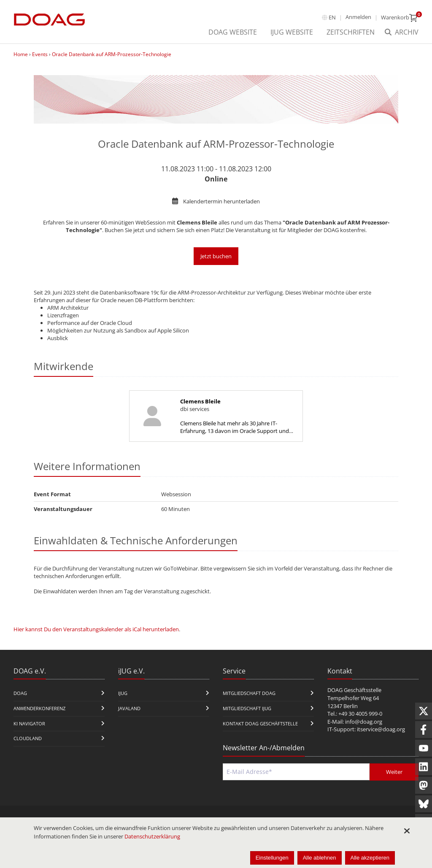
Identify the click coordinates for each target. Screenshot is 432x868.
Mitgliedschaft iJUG (247, 708)
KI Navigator (29, 723)
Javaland (129, 708)
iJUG (123, 693)
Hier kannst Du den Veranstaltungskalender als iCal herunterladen (96, 629)
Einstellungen (272, 858)
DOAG (20, 693)
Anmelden (358, 17)
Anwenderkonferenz (39, 708)
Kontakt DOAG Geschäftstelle (260, 723)
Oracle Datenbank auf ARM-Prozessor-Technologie (112, 54)
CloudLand (28, 738)
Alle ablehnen (320, 858)
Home (21, 54)
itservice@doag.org (381, 729)
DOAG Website (233, 32)
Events (40, 54)
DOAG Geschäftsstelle (354, 690)
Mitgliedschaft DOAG (249, 693)
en (332, 17)
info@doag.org (364, 722)
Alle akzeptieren (370, 858)
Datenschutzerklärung (152, 836)
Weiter (394, 772)
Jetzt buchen (216, 256)
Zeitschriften (351, 32)
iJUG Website (292, 32)
